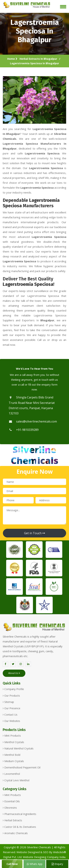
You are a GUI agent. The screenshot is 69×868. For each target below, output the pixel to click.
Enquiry (57, 864)
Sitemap (8, 702)
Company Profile (13, 689)
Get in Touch (35, 533)
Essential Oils (11, 801)
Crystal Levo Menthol (16, 780)
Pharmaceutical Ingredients (19, 814)
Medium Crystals (13, 761)
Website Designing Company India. (44, 857)
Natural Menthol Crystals (18, 748)
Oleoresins (10, 808)
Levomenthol (11, 774)
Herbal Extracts (12, 820)
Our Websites (11, 721)
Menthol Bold (11, 755)
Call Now (12, 864)
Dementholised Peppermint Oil (22, 767)
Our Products (11, 696)
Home (12, 59)
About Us (14, 673)
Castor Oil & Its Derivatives (19, 827)
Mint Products (12, 736)
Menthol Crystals (13, 742)
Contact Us (10, 715)
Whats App (35, 864)
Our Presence (11, 708)
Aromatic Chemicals (15, 833)
